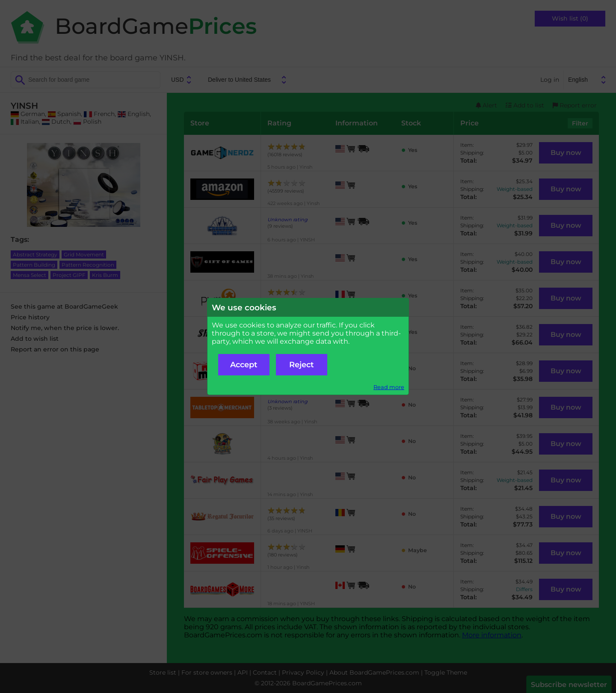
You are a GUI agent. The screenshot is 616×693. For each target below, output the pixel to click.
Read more (389, 387)
